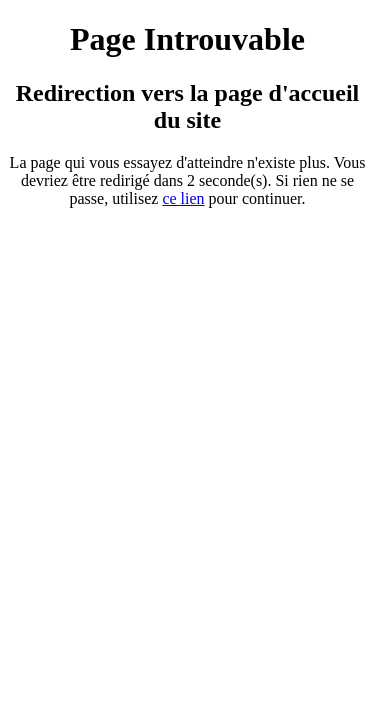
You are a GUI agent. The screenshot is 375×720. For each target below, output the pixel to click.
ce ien (183, 198)
